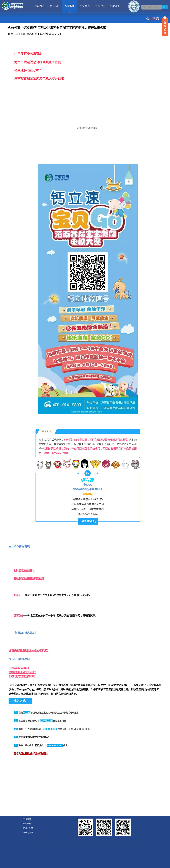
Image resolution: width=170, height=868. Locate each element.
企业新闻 (69, 6)
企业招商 (114, 6)
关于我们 (55, 6)
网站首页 (40, 6)
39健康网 (27, 824)
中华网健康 (28, 833)
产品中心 (84, 6)
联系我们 (99, 6)
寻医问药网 (28, 828)
